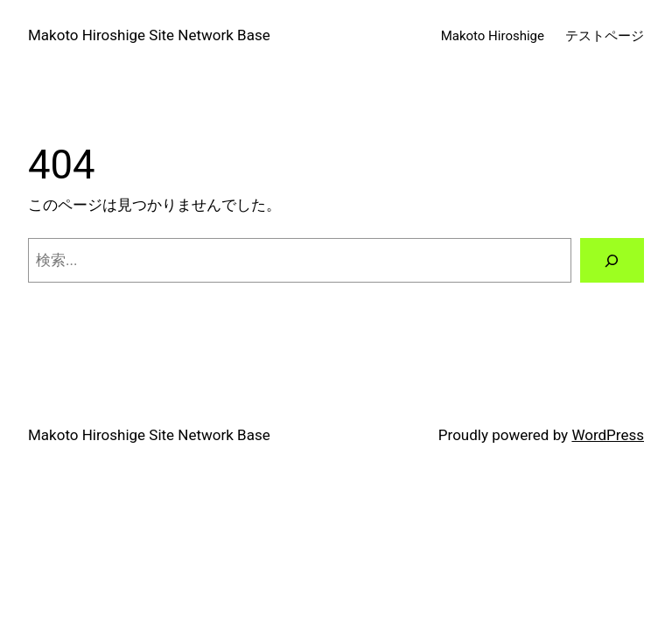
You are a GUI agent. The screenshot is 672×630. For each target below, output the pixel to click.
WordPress (608, 435)
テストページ (605, 36)
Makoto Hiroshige (493, 36)
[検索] (612, 260)
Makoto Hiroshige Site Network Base (149, 35)
